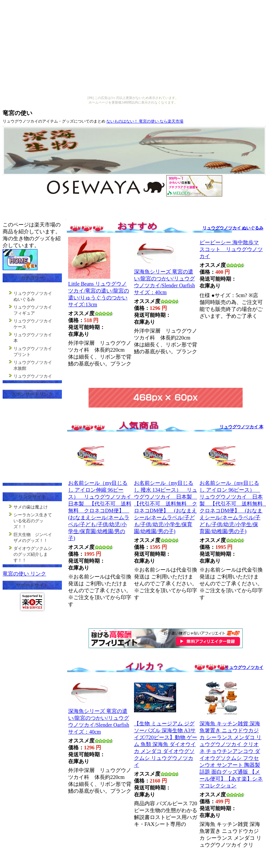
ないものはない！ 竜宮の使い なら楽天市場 (145, 121)
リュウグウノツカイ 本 (241, 427)
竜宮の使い (17, 113)
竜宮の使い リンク (24, 574)
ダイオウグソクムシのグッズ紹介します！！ (33, 554)
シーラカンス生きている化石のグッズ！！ (33, 521)
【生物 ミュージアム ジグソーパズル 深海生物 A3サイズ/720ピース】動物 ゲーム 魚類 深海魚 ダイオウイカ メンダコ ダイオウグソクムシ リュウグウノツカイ (166, 744)
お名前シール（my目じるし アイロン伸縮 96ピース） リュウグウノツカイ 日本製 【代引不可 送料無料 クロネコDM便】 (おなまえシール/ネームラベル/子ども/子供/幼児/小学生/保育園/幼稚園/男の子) (102, 511)
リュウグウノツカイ (244, 667)
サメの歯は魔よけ (31, 507)
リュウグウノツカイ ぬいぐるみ (233, 228)
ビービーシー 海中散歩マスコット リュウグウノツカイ (231, 249)
